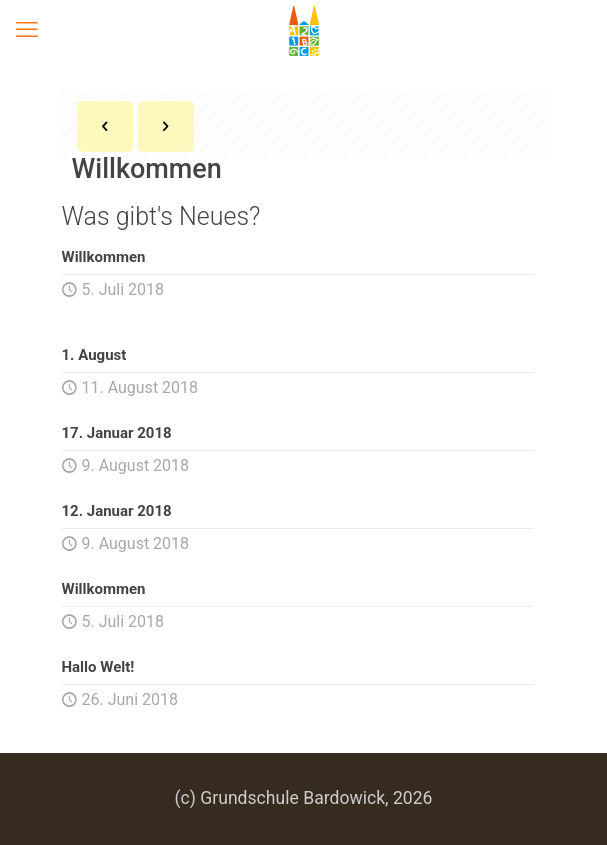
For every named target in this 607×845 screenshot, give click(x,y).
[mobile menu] (27, 30)
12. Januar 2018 (117, 511)
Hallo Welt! (98, 667)
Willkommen (104, 257)
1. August (94, 355)
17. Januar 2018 (117, 433)
